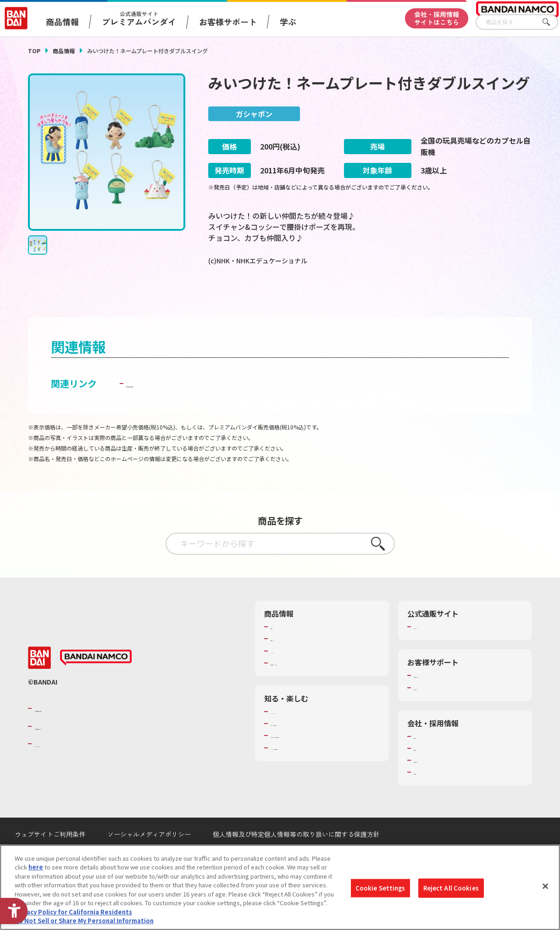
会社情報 (426, 757)
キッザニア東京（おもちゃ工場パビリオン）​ (324, 761)
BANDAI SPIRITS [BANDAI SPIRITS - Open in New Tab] (62, 765)
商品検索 (283, 648)
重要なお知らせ (435, 709)
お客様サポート (228, 22)
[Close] (545, 886)
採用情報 (426, 769)
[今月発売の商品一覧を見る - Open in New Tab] (455, 297)
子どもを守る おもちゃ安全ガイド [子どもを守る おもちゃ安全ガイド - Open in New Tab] (196, 404)
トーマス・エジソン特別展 (306, 745)
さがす (551, 22)
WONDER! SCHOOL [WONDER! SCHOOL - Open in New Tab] (296, 733)
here (36, 867)
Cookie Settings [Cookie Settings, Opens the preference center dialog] (380, 888)
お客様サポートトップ (444, 696)
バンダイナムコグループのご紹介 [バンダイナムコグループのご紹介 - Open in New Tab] (89, 730)
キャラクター (288, 672)
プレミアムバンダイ (441, 648)
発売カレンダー (291, 660)
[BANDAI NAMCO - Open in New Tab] (96, 679)
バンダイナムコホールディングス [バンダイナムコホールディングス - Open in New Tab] (89, 747)
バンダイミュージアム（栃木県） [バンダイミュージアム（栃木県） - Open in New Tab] (315, 777)
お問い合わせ (432, 793)
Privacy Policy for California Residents (73, 912)
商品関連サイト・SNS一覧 (306, 684)
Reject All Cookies (451, 888)
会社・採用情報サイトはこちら (437, 18)
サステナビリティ (437, 781)
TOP (34, 51)
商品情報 (64, 51)
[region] (280, 887)
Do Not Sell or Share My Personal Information (84, 921)
